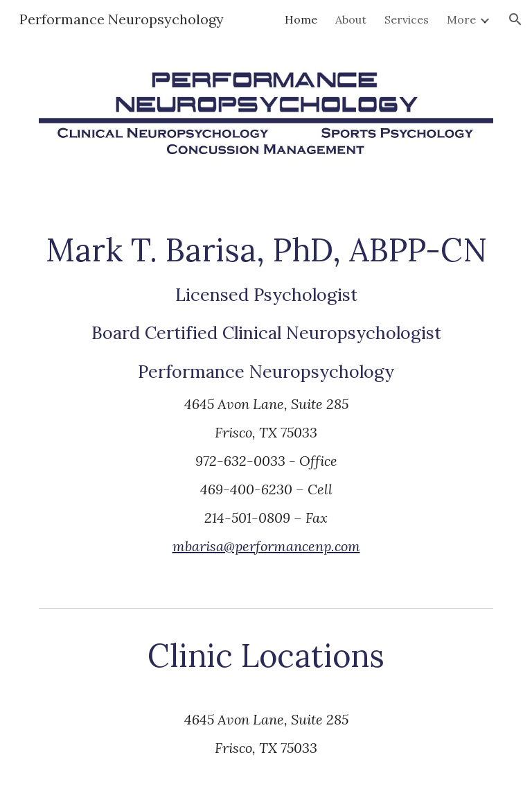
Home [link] (301, 19)
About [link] (351, 19)
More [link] (461, 19)
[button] (515, 19)
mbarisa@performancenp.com (266, 546)
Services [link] (407, 19)
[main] (266, 405)
